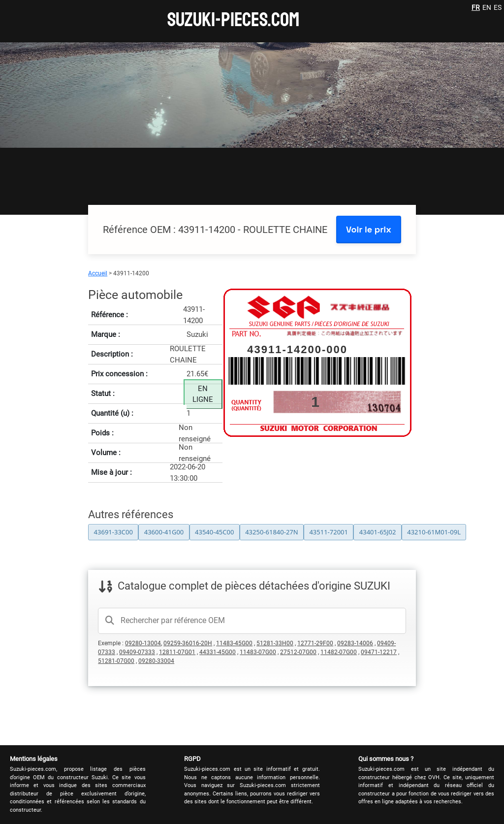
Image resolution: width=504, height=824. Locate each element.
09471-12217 (379, 652)
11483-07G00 (258, 652)
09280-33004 (156, 661)
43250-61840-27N (271, 532)
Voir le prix (369, 229)
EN (487, 7)
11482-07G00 (339, 652)
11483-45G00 (234, 643)
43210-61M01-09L (434, 532)
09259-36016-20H (188, 643)
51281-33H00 (275, 643)
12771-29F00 (315, 643)
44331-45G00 (218, 652)
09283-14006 (355, 643)
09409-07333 (137, 652)
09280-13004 (143, 643)
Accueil (98, 273)
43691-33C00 (113, 532)
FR (476, 7)
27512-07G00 (298, 652)
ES (498, 7)
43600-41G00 (164, 532)
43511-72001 (329, 532)
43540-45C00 (214, 532)
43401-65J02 (378, 532)
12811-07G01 (177, 652)
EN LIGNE (203, 394)
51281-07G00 (116, 661)
